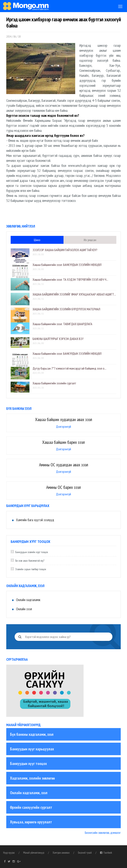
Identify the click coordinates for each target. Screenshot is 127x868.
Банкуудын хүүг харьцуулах (32, 749)
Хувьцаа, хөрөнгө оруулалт (31, 822)
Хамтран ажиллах (61, 853)
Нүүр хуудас (9, 853)
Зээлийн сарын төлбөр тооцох (31, 569)
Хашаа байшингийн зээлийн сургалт (54, 383)
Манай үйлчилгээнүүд (34, 853)
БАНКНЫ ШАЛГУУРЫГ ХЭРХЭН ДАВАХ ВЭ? (58, 339)
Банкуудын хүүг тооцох (28, 764)
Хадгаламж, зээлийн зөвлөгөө (32, 778)
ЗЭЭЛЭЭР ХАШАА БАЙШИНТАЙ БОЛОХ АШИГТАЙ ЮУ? (65, 250)
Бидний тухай (85, 853)
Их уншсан (90, 240)
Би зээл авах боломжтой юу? (30, 561)
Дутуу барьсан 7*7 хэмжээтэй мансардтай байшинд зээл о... (69, 368)
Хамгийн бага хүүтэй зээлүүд (35, 520)
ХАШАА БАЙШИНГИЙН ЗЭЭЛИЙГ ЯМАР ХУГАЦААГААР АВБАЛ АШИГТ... (74, 294)
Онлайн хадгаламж (28, 600)
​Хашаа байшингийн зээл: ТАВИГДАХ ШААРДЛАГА (62, 324)
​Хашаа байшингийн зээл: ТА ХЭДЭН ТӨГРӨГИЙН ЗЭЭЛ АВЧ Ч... (70, 279)
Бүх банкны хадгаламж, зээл (32, 734)
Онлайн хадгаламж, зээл (29, 793)
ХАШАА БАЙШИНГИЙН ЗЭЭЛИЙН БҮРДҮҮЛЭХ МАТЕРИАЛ (66, 309)
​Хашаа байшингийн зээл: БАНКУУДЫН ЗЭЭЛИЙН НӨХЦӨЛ (67, 265)
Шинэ (37, 240)
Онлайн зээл (24, 609)
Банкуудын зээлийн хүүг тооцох (32, 552)
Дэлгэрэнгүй (63, 426)
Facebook (106, 853)
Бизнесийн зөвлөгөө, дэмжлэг (103, 833)
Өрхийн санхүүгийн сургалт (31, 807)
